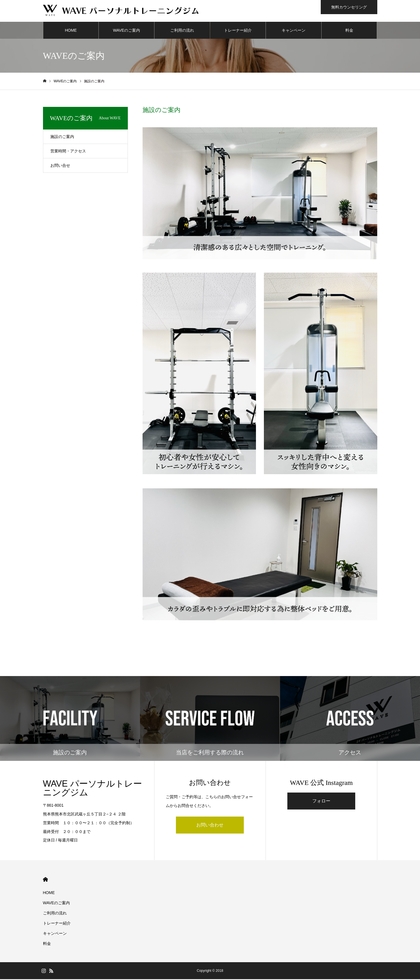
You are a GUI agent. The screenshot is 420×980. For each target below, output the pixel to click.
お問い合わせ (210, 826)
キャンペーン (294, 31)
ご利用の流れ (182, 31)
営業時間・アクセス (68, 152)
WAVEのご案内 (126, 31)
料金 (349, 31)
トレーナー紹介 (238, 31)
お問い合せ (60, 166)
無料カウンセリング (349, 7)
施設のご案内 (62, 137)
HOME (71, 31)
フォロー (321, 802)
